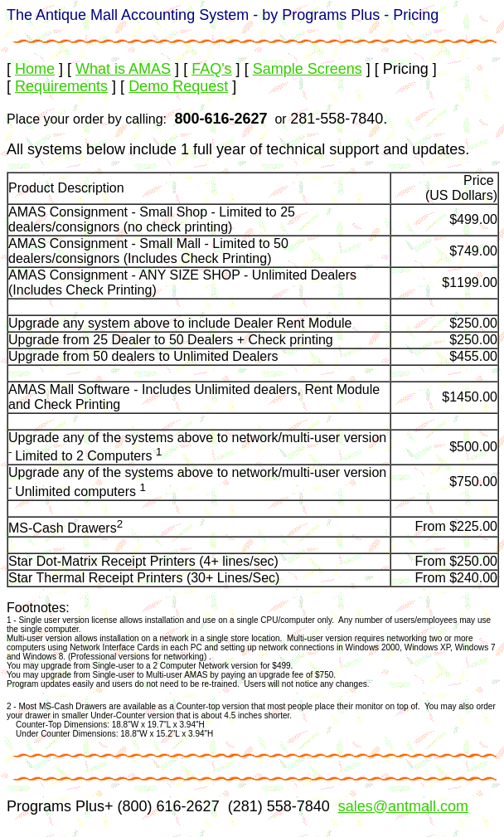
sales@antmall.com (403, 806)
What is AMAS (123, 69)
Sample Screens (308, 69)
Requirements (61, 86)
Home (35, 69)
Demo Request (178, 86)
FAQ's (211, 69)
